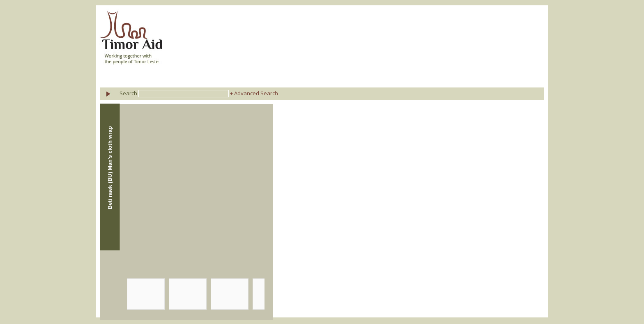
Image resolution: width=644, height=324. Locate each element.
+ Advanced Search (254, 93)
